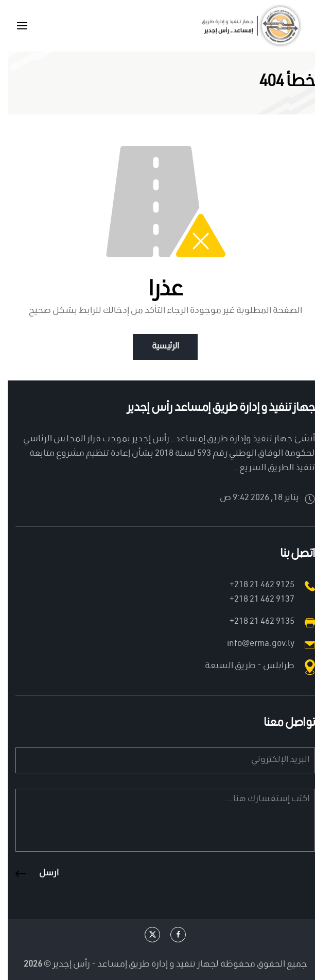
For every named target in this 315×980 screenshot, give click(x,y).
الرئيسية (157, 347)
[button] (14, 26)
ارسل (41, 874)
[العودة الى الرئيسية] (243, 26)
